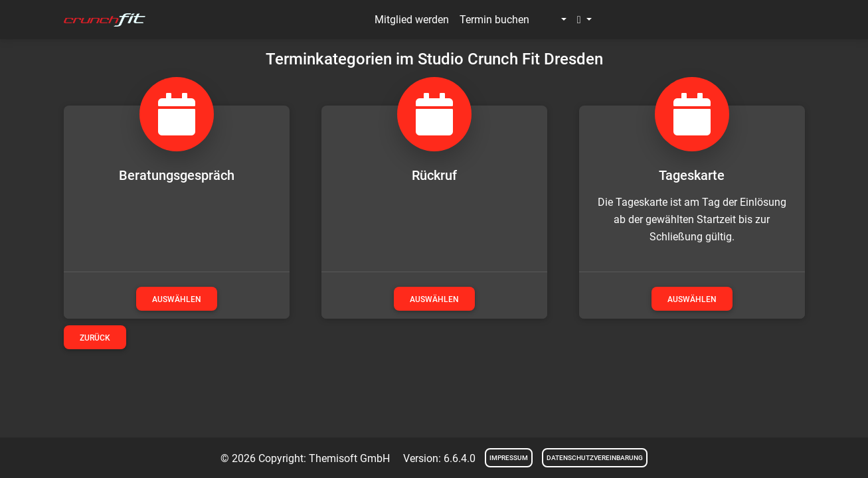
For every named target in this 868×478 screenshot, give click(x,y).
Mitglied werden (412, 20)
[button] (553, 20)
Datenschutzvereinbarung (595, 458)
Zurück (95, 338)
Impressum (509, 458)
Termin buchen (494, 20)
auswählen (177, 299)
